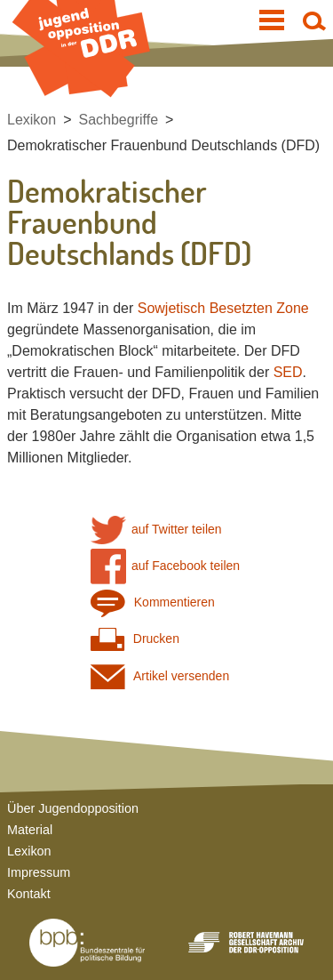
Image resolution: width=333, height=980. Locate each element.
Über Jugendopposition (73, 808)
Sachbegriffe (119, 120)
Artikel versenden (160, 676)
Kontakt (29, 894)
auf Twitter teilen (156, 530)
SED (288, 372)
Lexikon (32, 120)
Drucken (135, 639)
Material (30, 830)
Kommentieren (153, 602)
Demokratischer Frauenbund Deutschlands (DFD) (163, 145)
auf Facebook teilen (166, 566)
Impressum (39, 872)
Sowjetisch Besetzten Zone (223, 308)
